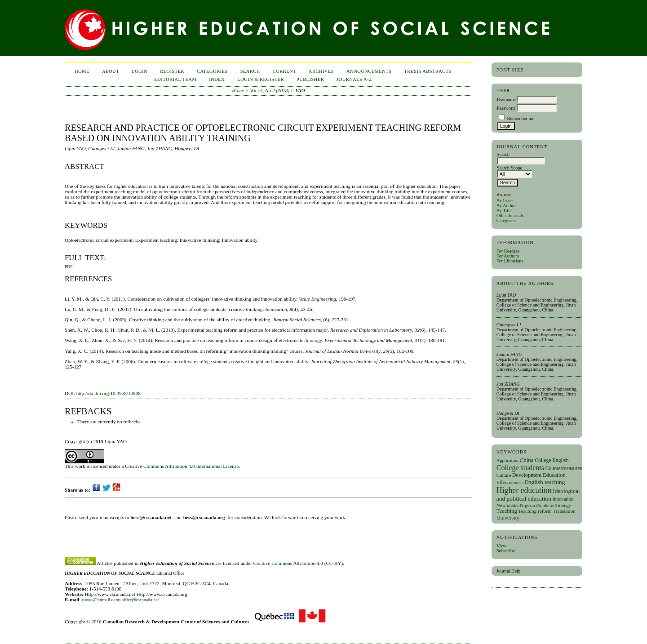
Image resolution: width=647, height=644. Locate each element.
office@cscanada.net (140, 600)
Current (284, 71)
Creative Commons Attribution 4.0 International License (182, 466)
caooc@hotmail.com (100, 600)
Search (250, 71)
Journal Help (508, 571)
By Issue (505, 201)
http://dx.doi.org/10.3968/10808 (109, 393)
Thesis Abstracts (428, 71)
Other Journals (510, 215)
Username (506, 100)
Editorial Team (175, 79)
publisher (310, 79)
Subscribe (506, 551)
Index (217, 79)
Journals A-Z (354, 79)
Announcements (369, 71)
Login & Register (261, 79)
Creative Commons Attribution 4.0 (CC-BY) (298, 563)
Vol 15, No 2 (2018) (270, 90)
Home (82, 71)
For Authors (508, 256)
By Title (504, 211)
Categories (506, 220)
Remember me (521, 118)
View (501, 546)
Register (172, 71)
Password (506, 108)
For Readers (508, 251)
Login (140, 71)
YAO (300, 90)
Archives (321, 71)
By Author (506, 206)
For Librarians (510, 261)
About (111, 71)
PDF (69, 267)
